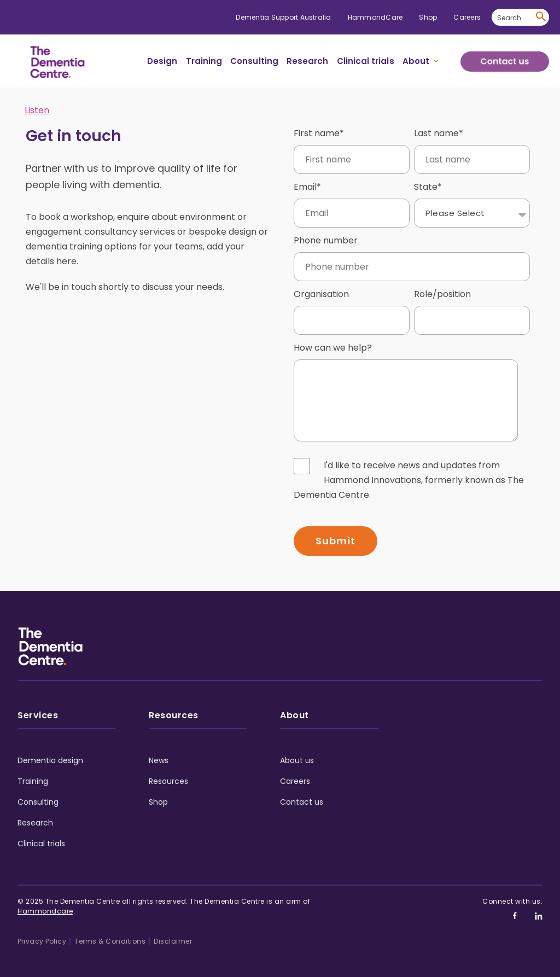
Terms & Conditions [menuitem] (110, 934)
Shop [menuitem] (428, 17)
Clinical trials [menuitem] (366, 61)
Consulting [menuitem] (254, 61)
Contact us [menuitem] (302, 794)
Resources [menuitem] (174, 708)
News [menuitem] (159, 753)
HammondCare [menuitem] (375, 17)
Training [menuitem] (204, 61)
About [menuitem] (416, 61)
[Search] (520, 17)
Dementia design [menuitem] (50, 753)
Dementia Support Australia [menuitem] (283, 17)
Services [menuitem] (38, 708)
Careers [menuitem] (467, 17)
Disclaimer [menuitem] (173, 934)
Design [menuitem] (162, 61)
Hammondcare (45, 903)
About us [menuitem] (297, 753)
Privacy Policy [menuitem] (42, 934)
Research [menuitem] (308, 61)
